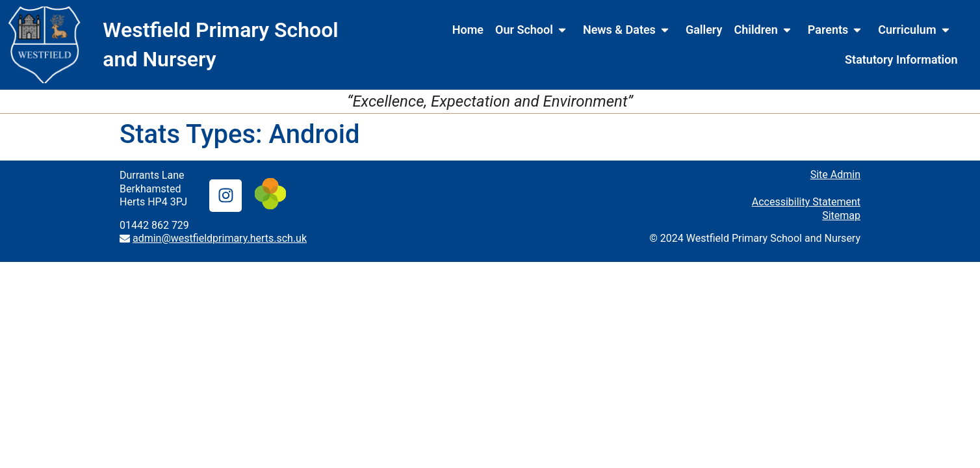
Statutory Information (901, 59)
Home (468, 30)
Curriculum (916, 30)
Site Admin (835, 175)
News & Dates (628, 30)
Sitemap (841, 215)
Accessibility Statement (806, 202)
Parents (837, 30)
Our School (533, 30)
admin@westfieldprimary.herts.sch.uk (220, 238)
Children (765, 30)
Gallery (704, 30)
